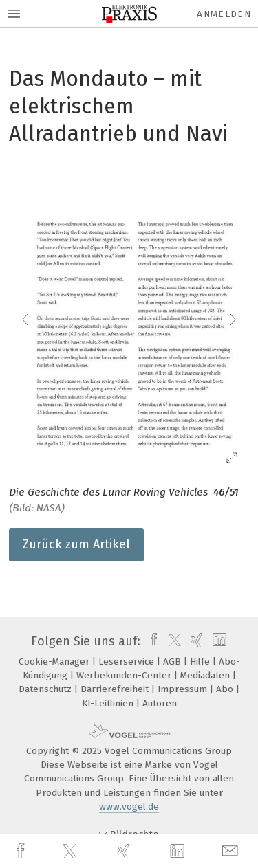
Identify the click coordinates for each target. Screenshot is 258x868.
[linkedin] (179, 852)
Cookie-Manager (55, 661)
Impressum (184, 689)
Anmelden (224, 14)
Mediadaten (206, 675)
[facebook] (22, 851)
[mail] (232, 851)
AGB (173, 661)
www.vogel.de (129, 806)
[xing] (125, 851)
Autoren (160, 703)
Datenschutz (46, 689)
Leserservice (128, 661)
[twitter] (72, 852)
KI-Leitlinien (109, 703)
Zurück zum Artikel (76, 544)
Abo (226, 689)
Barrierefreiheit (116, 689)
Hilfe (201, 661)
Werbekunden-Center (125, 675)
